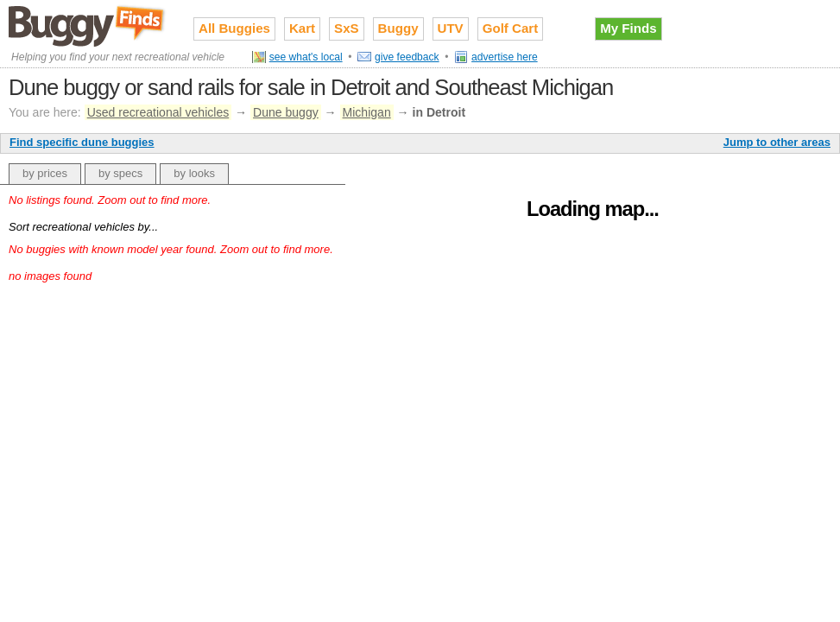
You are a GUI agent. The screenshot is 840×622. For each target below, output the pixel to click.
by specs (120, 173)
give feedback (407, 57)
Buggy (398, 28)
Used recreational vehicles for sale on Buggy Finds (88, 25)
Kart (302, 28)
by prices (45, 173)
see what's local (306, 57)
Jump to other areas (777, 142)
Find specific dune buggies (82, 142)
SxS (347, 28)
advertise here (505, 57)
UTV (451, 28)
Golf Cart (511, 28)
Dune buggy (286, 112)
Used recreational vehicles (158, 112)
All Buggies (234, 28)
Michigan (367, 112)
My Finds (628, 28)
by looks (194, 173)
